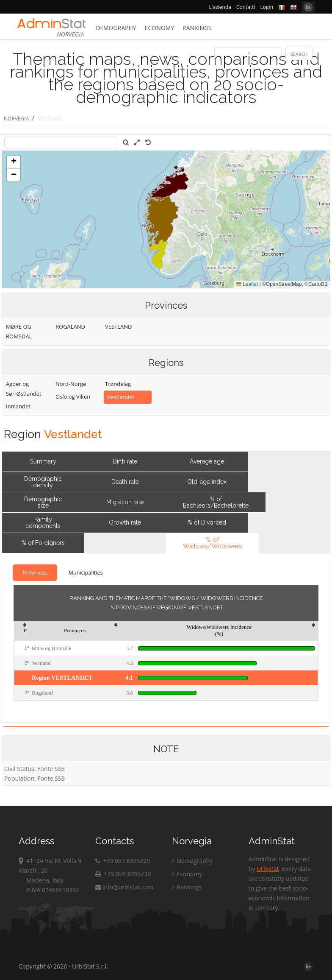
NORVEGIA (16, 119)
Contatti (246, 7)
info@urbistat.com (124, 887)
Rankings (197, 28)
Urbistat (268, 869)
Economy (159, 28)
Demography (116, 28)
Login (267, 7)
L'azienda (220, 7)
